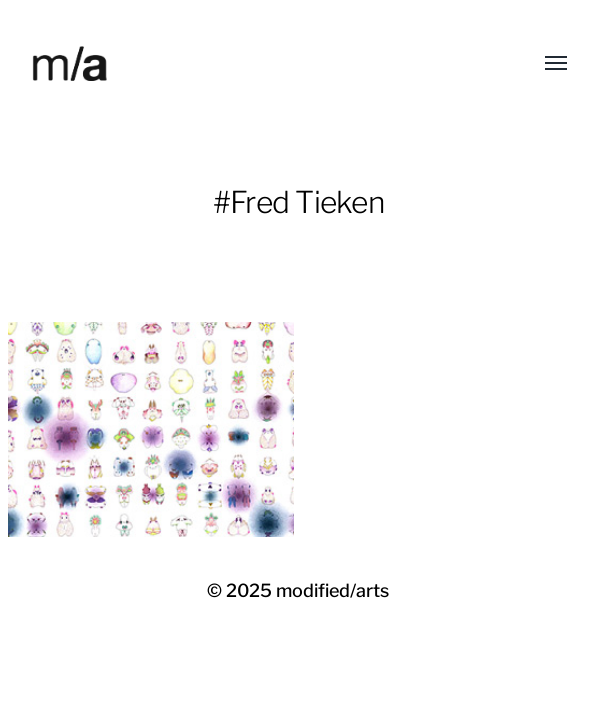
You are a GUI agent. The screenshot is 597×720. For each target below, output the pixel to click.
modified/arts (332, 590)
